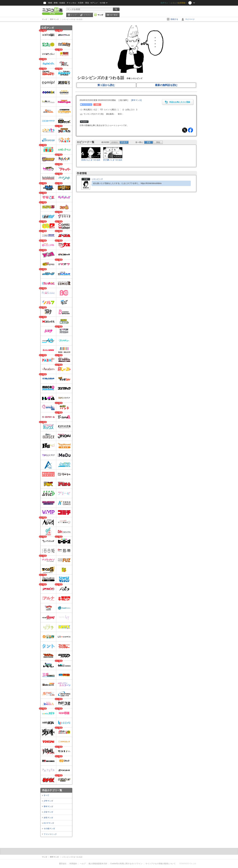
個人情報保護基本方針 (98, 864)
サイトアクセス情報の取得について (160, 864)
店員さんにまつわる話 (91, 160)
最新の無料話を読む (166, 85)
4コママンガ (49, 823)
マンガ (100, 15)
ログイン (164, 3)
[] (136, 100)
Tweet (185, 130)
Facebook (190, 130)
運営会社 (63, 864)
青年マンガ (48, 806)
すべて (46, 795)
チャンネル (71, 3)
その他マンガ (49, 829)
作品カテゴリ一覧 (52, 790)
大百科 (81, 3)
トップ (74, 15)
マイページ (190, 19)
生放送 (62, 3)
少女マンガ (48, 812)
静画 (56, 3)
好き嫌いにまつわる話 (113, 160)
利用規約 (73, 864)
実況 (87, 3)
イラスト (87, 15)
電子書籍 (114, 15)
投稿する (174, 19)
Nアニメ (94, 3)
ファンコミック (50, 834)
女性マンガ (48, 818)
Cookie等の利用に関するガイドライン (126, 864)
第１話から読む (106, 85)
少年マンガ (48, 801)
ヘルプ (83, 864)
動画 (50, 3)
